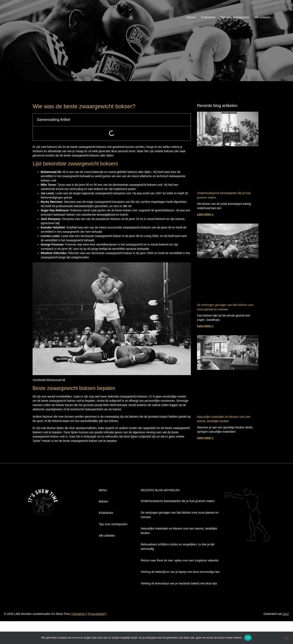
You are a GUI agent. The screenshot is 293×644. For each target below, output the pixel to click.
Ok (248, 638)
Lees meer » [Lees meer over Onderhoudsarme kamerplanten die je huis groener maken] (205, 214)
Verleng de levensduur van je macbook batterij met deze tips (179, 583)
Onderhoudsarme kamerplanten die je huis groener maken (178, 501)
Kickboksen (208, 17)
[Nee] (286, 637)
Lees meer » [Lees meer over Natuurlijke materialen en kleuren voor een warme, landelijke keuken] (205, 438)
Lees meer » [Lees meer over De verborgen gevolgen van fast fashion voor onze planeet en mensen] (205, 326)
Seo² (286, 614)
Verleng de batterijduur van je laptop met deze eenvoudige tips (180, 572)
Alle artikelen (262, 17)
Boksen (191, 17)
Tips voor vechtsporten (235, 17)
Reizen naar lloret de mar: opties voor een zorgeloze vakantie (180, 560)
